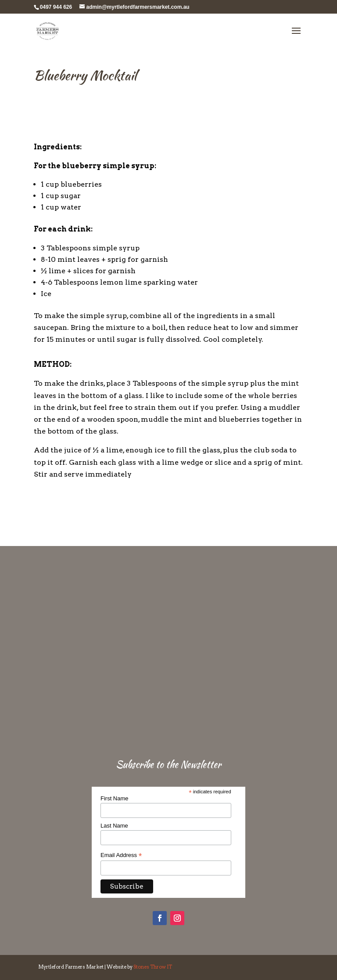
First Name (115, 798)
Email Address (121, 855)
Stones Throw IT (153, 967)
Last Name (114, 826)
